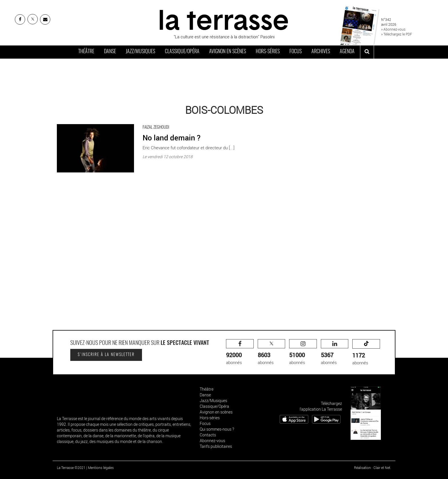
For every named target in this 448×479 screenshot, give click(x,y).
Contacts (208, 435)
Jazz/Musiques (140, 52)
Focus (296, 52)
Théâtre (86, 52)
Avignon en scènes (228, 52)
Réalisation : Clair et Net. (373, 468)
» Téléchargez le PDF (397, 34)
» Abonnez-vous (393, 29)
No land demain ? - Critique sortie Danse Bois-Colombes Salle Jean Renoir (126, 123)
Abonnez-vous (212, 441)
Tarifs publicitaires (216, 446)
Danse (110, 52)
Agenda (347, 52)
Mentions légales (101, 468)
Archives (321, 52)
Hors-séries (268, 52)
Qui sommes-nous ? (217, 429)
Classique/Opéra (182, 52)
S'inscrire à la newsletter (106, 355)
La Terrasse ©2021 (71, 468)
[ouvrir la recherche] (367, 52)
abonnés (240, 352)
